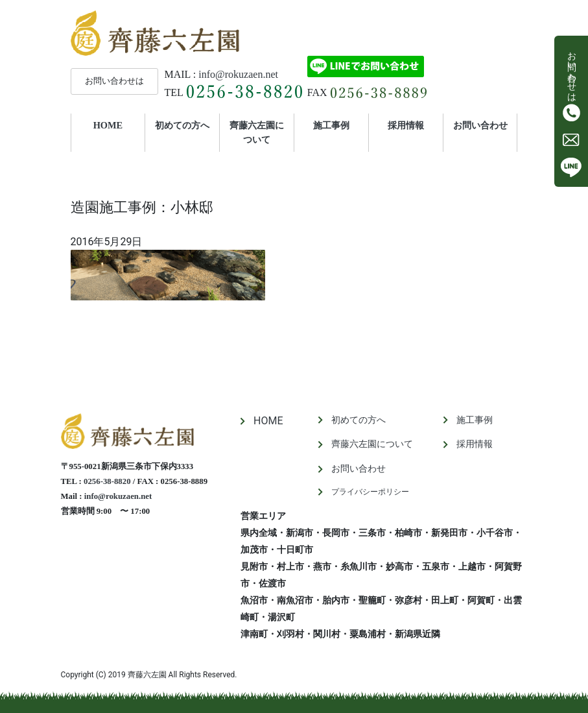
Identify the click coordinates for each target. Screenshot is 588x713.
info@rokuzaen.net (238, 74)
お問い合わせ (480, 125)
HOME (119, 125)
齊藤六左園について (257, 132)
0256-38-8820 (107, 481)
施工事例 (331, 125)
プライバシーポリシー (370, 492)
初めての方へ (182, 125)
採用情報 (406, 125)
